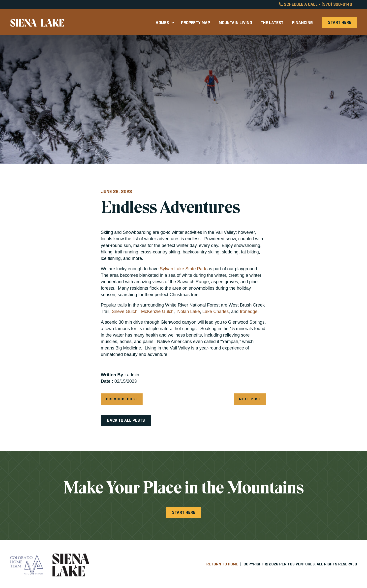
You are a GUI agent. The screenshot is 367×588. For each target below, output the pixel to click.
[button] (173, 23)
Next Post (250, 399)
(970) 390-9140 (337, 4)
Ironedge (249, 311)
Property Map (196, 23)
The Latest (272, 23)
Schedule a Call (298, 4)
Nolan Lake (188, 311)
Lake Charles (215, 311)
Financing (302, 23)
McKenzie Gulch (157, 311)
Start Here (340, 22)
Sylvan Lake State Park (183, 269)
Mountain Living (235, 23)
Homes (162, 23)
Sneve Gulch (125, 311)
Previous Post (122, 399)
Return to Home (222, 564)
